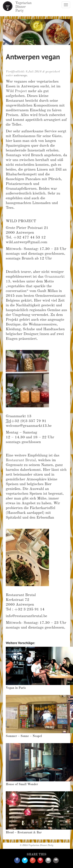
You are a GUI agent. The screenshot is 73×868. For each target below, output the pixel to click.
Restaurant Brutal (21, 460)
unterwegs (20, 76)
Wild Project (16, 91)
